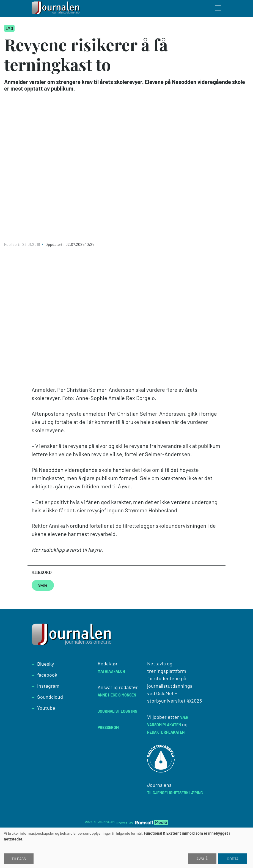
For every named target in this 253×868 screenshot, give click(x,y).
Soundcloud (50, 697)
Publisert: (13, 244)
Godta (233, 859)
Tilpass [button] (19, 859)
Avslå (202, 859)
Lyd (9, 28)
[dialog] (127, 848)
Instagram (48, 686)
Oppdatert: (55, 244)
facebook (47, 675)
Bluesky (46, 664)
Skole (43, 585)
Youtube (46, 708)
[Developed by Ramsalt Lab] (152, 822)
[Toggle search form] (218, 9)
